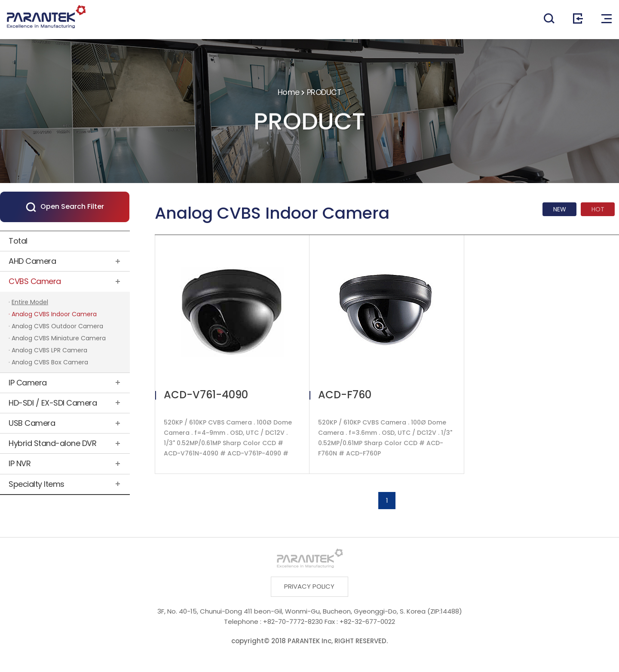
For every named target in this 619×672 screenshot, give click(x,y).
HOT (598, 209)
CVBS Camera (35, 281)
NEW (560, 209)
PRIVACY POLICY (310, 587)
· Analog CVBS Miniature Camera (57, 338)
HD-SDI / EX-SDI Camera (53, 403)
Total (18, 241)
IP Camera (28, 383)
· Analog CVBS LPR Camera (48, 350)
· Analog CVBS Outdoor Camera (56, 326)
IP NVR (20, 463)
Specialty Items (37, 484)
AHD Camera (32, 261)
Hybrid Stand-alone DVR (52, 443)
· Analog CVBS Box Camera (48, 362)
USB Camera (32, 423)
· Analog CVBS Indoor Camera (53, 314)
